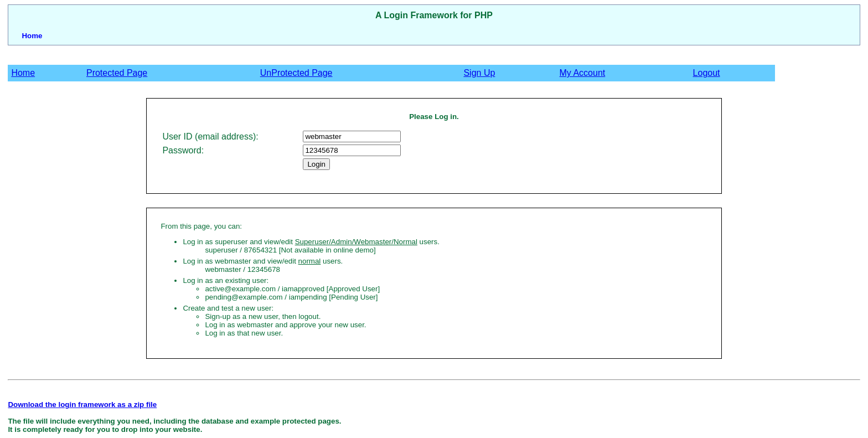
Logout (707, 73)
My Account (583, 73)
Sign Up (479, 73)
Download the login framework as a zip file (82, 404)
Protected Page (117, 73)
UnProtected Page (296, 73)
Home (32, 36)
